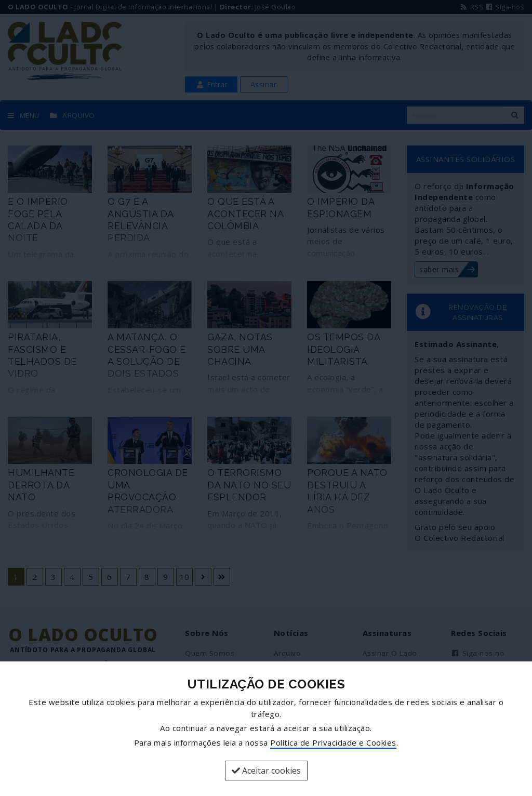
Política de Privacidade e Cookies (333, 742)
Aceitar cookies (266, 771)
